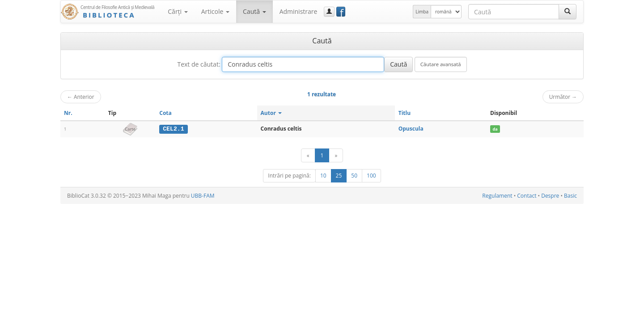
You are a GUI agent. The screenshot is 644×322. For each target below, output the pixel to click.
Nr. (68, 113)
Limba (422, 12)
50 (354, 176)
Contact (527, 196)
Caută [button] (254, 11)
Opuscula (411, 129)
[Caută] (568, 12)
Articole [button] (215, 11)
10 (323, 176)
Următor (563, 97)
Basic (570, 196)
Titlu (405, 113)
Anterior (81, 97)
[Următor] (336, 155)
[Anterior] (308, 155)
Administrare (299, 11)
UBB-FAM (203, 196)
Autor (271, 113)
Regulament (497, 196)
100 (371, 176)
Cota (165, 113)
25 (339, 176)
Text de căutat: (199, 64)
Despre (550, 196)
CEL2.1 (173, 129)
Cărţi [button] (178, 11)
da (495, 129)
